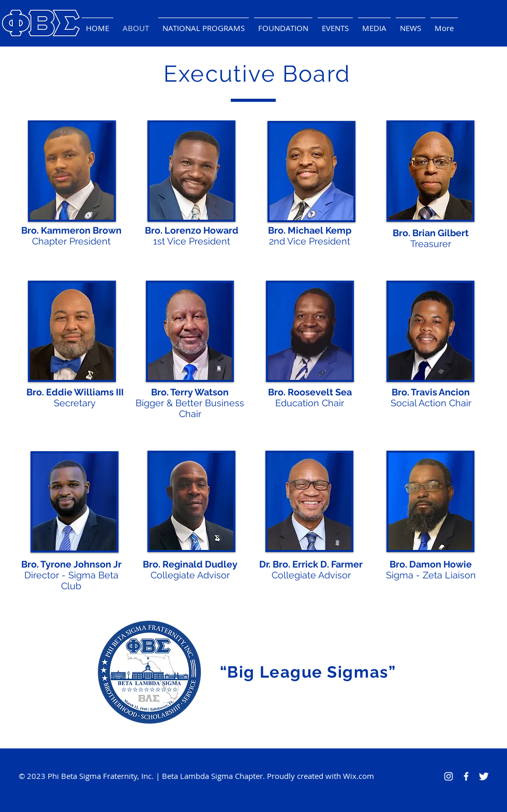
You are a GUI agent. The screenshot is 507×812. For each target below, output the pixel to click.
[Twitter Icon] (484, 776)
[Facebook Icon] (466, 776)
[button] (335, 23)
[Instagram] (449, 776)
